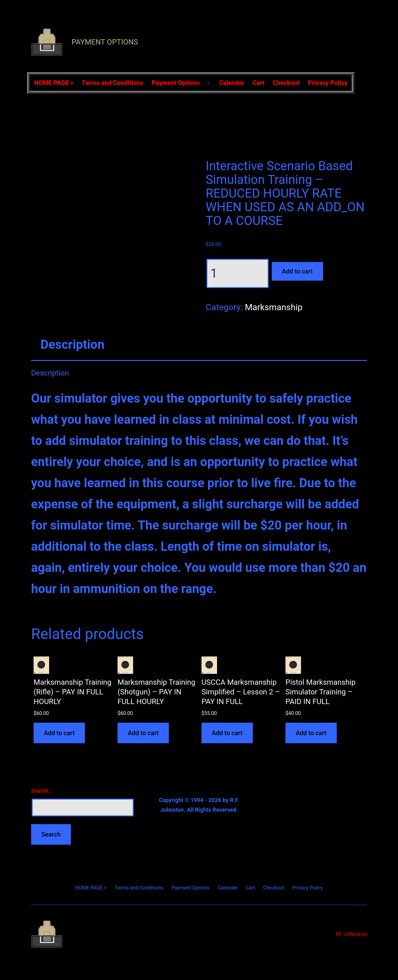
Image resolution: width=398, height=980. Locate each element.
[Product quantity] (238, 273)
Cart (259, 83)
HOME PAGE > (54, 83)
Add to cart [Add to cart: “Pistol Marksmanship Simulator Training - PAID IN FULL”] (311, 733)
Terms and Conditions (113, 83)
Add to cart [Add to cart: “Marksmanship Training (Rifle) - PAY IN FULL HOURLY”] (59, 733)
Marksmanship (273, 307)
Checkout (286, 83)
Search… (42, 791)
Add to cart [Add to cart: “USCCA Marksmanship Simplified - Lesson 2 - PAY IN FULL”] (227, 733)
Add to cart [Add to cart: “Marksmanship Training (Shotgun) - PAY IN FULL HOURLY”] (143, 733)
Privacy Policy (328, 83)
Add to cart (297, 271)
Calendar (232, 83)
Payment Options (105, 42)
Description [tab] (72, 345)
